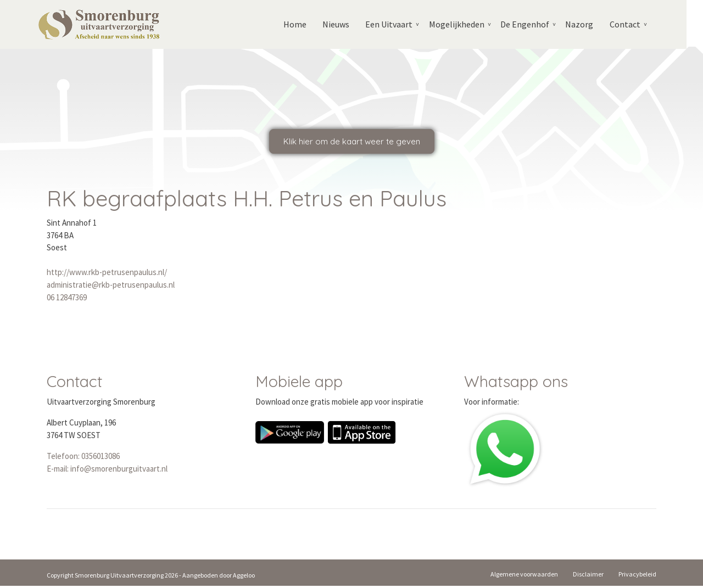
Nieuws (342, 25)
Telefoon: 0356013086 (83, 459)
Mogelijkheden (463, 25)
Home (300, 25)
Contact (633, 25)
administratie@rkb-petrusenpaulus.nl (111, 287)
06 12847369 (67, 299)
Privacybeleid (637, 577)
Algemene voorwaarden (524, 577)
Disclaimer (588, 577)
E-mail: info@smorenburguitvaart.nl (107, 471)
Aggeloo (244, 577)
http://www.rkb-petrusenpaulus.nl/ (107, 275)
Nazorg (587, 25)
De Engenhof (532, 25)
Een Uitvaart (395, 25)
